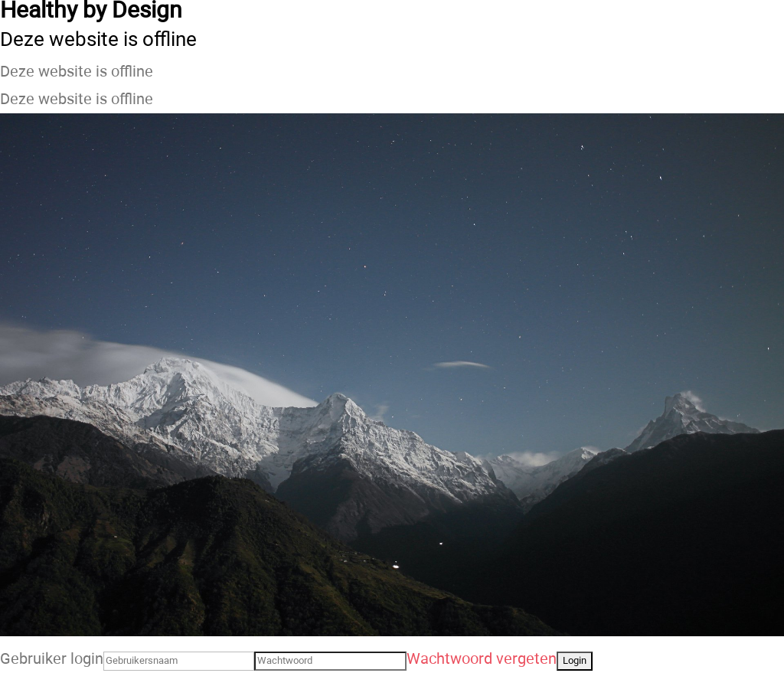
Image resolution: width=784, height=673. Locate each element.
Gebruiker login (52, 659)
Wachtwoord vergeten (482, 659)
